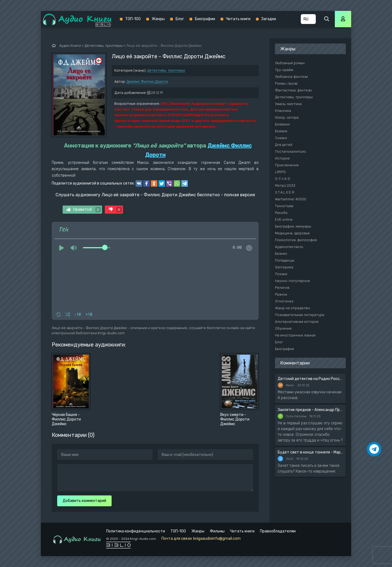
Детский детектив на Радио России (310, 379)
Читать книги (238, 19)
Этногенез (284, 301)
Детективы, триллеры (166, 70)
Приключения (287, 165)
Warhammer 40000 (291, 199)
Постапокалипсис (290, 151)
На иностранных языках (295, 335)
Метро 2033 (285, 186)
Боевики (282, 124)
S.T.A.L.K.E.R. (285, 192)
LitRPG (280, 172)
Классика (283, 111)
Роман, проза (286, 83)
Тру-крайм (284, 70)
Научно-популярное (293, 281)
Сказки (281, 138)
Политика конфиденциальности (136, 531)
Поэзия (281, 274)
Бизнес (281, 254)
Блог (180, 19)
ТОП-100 (133, 19)
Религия (282, 288)
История (282, 158)
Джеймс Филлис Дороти (147, 82)
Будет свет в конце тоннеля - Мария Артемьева (310, 452)
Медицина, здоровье (292, 233)
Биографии (205, 19)
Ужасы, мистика (288, 104)
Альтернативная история (297, 322)
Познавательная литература (300, 315)
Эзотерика (284, 267)
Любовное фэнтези (291, 77)
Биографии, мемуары (293, 226)
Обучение (283, 328)
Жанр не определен (293, 308)
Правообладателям (278, 531)
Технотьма (284, 206)
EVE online (284, 220)
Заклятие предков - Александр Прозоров (310, 410)
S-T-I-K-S (283, 179)
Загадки (269, 19)
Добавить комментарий (84, 501)
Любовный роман (290, 63)
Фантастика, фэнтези (293, 90)
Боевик (281, 131)
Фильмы (217, 531)
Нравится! (84, 210)
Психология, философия (296, 240)
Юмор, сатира (287, 117)
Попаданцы (285, 260)
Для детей (284, 145)
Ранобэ (281, 213)
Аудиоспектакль (289, 247)
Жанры (158, 19)
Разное (281, 294)
